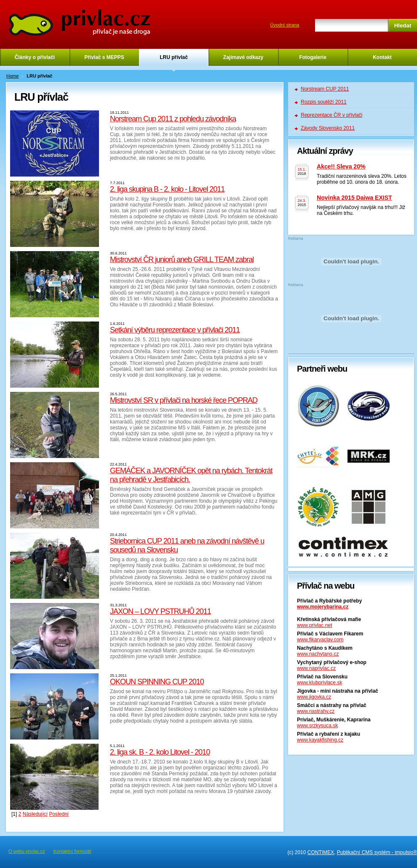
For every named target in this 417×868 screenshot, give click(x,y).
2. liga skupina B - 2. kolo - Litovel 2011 (167, 189)
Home (12, 76)
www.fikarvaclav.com (320, 640)
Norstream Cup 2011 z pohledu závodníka (173, 119)
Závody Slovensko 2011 (328, 128)
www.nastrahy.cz (316, 711)
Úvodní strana (285, 25)
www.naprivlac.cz (316, 668)
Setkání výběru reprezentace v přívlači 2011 (175, 330)
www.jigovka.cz (314, 697)
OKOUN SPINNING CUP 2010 (157, 682)
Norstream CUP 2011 (325, 89)
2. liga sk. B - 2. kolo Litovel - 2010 (160, 752)
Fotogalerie (313, 57)
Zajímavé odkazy (243, 57)
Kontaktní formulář (72, 851)
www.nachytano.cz (318, 654)
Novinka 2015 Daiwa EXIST (354, 198)
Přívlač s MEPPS (104, 57)
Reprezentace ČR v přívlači (331, 115)
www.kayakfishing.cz (320, 740)
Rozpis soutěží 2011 (324, 102)
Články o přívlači (35, 57)
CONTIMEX (321, 852)
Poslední (59, 814)
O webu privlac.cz (27, 851)
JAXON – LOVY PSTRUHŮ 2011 (160, 611)
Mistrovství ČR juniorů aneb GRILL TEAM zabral (182, 260)
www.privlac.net (314, 625)
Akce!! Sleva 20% (341, 166)
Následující (35, 814)
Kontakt (382, 57)
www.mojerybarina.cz (323, 607)
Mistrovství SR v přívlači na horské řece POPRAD (184, 400)
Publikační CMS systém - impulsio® (377, 852)
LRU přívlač (174, 57)
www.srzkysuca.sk (317, 726)
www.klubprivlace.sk (319, 683)
